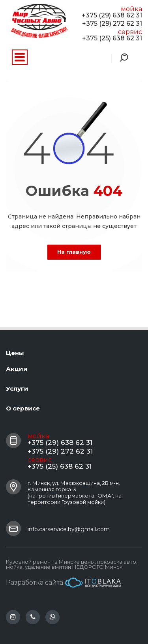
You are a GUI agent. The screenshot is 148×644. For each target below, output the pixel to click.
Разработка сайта (63, 583)
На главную (74, 252)
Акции (17, 369)
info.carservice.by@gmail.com (69, 529)
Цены (15, 353)
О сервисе (23, 408)
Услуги (17, 388)
